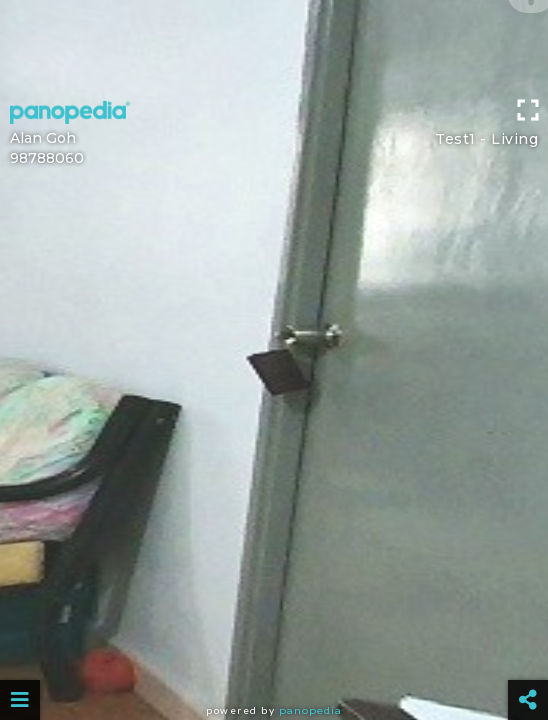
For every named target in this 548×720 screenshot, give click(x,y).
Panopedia (310, 710)
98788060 (47, 158)
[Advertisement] (274, 45)
